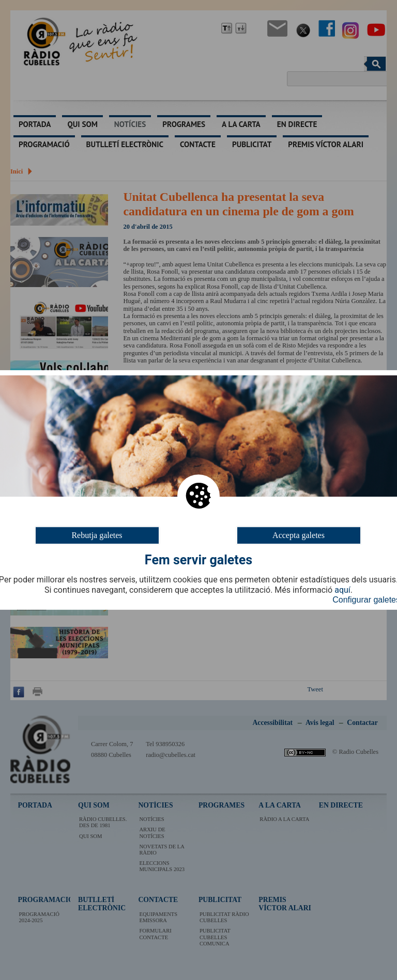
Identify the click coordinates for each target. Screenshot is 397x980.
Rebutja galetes (97, 535)
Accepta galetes (299, 535)
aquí (342, 590)
